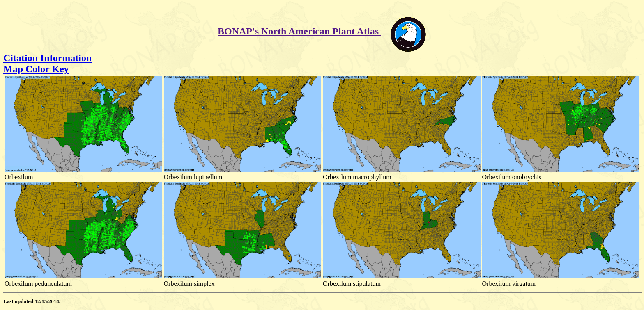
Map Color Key (36, 69)
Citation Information (47, 58)
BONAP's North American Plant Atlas (299, 31)
